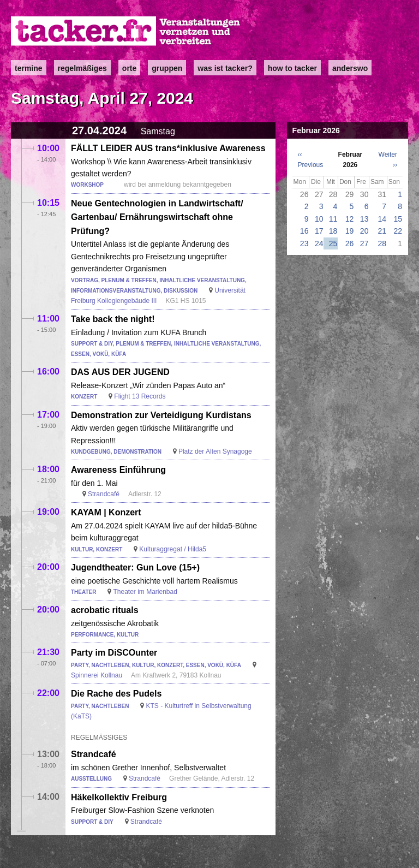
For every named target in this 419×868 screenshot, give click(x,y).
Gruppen (167, 68)
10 (319, 219)
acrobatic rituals (105, 610)
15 (398, 219)
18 (333, 231)
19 (350, 231)
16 (304, 231)
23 (304, 243)
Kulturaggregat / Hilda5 (173, 549)
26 (350, 243)
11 (333, 219)
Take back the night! (113, 319)
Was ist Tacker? (225, 68)
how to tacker (292, 68)
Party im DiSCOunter (114, 653)
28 (382, 243)
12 (350, 219)
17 (319, 231)
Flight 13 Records (140, 396)
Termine (29, 68)
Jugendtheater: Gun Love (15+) (135, 567)
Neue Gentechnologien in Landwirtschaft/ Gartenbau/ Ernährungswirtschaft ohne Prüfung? (157, 217)
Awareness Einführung (118, 470)
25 (333, 243)
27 (364, 243)
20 (364, 231)
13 (364, 219)
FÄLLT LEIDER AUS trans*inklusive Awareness (168, 148)
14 (382, 219)
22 (398, 231)
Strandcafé (104, 494)
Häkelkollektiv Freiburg (119, 797)
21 (382, 231)
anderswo (350, 68)
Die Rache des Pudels (116, 694)
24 (319, 243)
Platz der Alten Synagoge (215, 451)
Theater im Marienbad (145, 592)
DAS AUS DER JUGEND (120, 372)
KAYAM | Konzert (106, 512)
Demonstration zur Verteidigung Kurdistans (161, 415)
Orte (129, 68)
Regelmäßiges (82, 68)
